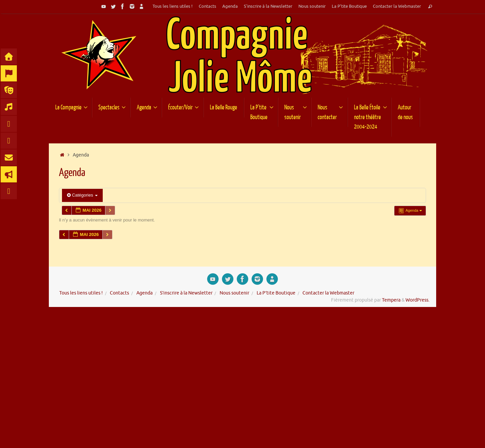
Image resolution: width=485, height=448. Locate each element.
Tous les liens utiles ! (173, 6)
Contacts (207, 6)
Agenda (230, 6)
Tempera (391, 300)
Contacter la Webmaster (397, 6)
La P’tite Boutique (349, 6)
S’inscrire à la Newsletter (268, 6)
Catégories (82, 195)
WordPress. (417, 300)
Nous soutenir (312, 6)
